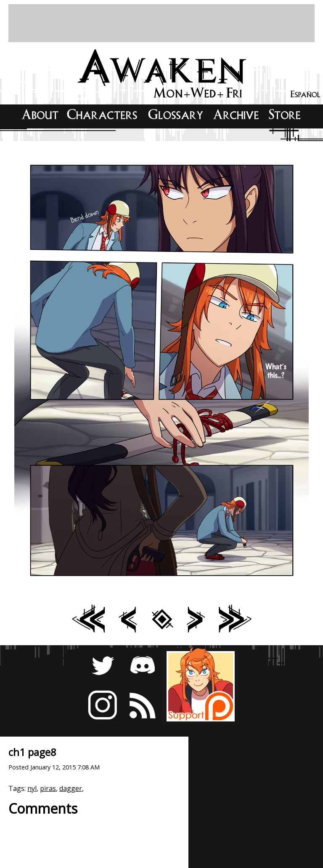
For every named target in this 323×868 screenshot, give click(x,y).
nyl (32, 788)
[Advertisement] (161, 23)
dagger (71, 788)
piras (48, 788)
